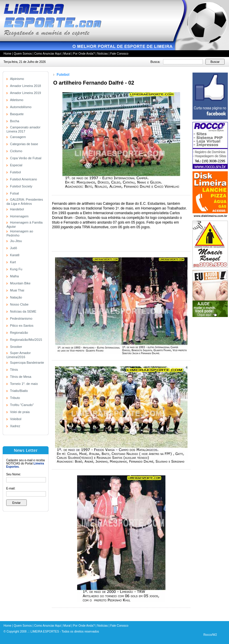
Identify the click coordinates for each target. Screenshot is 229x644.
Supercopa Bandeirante (27, 363)
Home (8, 54)
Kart (13, 262)
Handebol (17, 209)
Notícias (102, 54)
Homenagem (19, 216)
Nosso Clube (19, 304)
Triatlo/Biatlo (19, 391)
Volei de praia (20, 412)
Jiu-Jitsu (16, 241)
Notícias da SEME (23, 311)
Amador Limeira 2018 (25, 86)
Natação (16, 297)
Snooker (16, 347)
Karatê (15, 255)
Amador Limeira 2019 (25, 93)
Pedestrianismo (21, 318)
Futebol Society (21, 186)
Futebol (15, 172)
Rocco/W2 (210, 635)
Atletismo (17, 100)
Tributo (15, 398)
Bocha (15, 121)
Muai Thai (17, 290)
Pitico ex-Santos (22, 326)
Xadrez (15, 426)
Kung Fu (16, 269)
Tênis (14, 370)
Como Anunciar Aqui (48, 54)
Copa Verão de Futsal (26, 158)
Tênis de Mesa (21, 377)
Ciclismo (16, 151)
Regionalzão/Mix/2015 (26, 340)
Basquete (17, 114)
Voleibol (16, 419)
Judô (14, 248)
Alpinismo (17, 79)
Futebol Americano (24, 179)
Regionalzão (19, 333)
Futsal (14, 193)
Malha (14, 276)
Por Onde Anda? (84, 54)
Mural (67, 54)
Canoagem (18, 137)
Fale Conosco (119, 54)
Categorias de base (24, 144)
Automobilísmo (21, 107)
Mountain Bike (20, 283)
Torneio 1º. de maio (24, 384)
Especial (16, 165)
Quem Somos (23, 54)
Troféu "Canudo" (22, 405)
